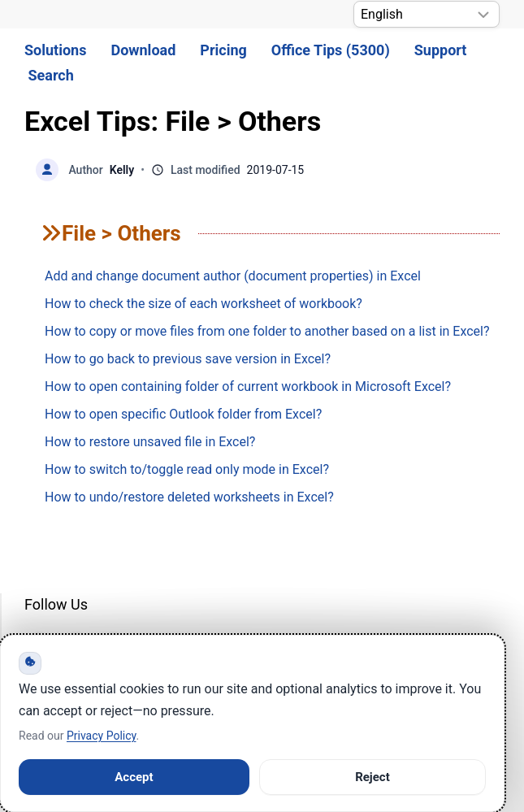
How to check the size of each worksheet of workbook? (204, 304)
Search (51, 75)
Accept (134, 777)
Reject (372, 777)
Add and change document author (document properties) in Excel (233, 276)
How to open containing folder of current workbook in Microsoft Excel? (248, 386)
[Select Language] (427, 14)
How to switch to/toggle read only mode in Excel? (187, 469)
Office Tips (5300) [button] (331, 50)
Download (143, 50)
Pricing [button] (223, 50)
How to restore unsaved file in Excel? (150, 442)
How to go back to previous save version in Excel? (188, 359)
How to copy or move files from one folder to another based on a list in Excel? (267, 331)
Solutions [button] (55, 50)
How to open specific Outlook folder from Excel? (183, 414)
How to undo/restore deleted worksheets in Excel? (189, 497)
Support (441, 50)
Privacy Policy (101, 736)
